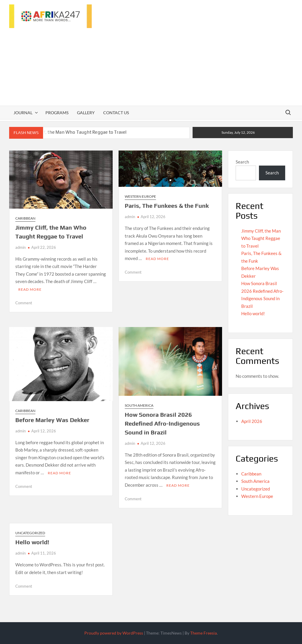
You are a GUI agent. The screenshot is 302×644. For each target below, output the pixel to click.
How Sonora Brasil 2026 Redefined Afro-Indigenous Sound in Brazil (162, 423)
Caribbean (25, 218)
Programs (57, 113)
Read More (30, 289)
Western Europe (140, 196)
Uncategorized (30, 533)
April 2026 (252, 421)
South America (139, 405)
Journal (23, 113)
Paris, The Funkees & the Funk (167, 206)
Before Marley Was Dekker (52, 420)
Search (242, 162)
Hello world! (32, 542)
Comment (24, 303)
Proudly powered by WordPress (114, 633)
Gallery (86, 113)
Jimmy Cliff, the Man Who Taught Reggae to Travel (75, 132)
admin (20, 247)
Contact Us (116, 113)
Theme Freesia (203, 633)
